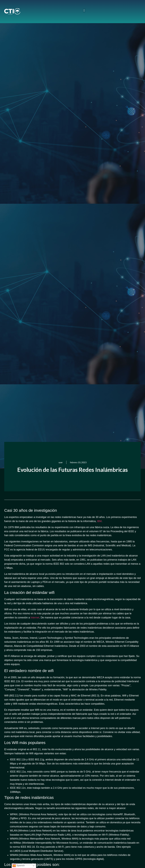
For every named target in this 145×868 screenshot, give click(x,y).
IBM (99, 521)
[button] (84, 11)
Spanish (19, 866)
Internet (35, 618)
